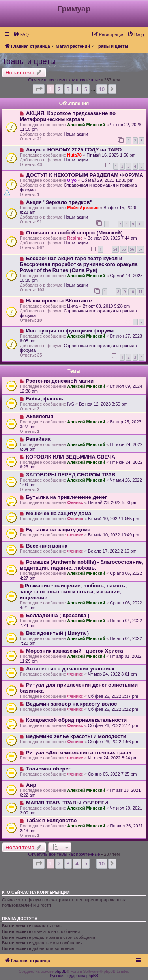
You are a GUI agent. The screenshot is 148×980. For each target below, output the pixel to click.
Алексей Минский (86, 125)
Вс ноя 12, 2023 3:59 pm (103, 404)
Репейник (38, 439)
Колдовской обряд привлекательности (76, 720)
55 (124, 249)
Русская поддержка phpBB (74, 976)
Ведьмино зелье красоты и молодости (76, 736)
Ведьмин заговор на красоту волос (72, 704)
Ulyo (72, 180)
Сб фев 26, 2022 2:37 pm (113, 696)
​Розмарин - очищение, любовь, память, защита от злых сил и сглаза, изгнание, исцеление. (73, 592)
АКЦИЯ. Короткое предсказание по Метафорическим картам (68, 116)
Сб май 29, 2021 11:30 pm (107, 180)
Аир (31, 785)
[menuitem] (21, 34)
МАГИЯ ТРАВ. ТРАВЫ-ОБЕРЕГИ (67, 803)
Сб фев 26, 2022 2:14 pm (113, 725)
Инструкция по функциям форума (70, 331)
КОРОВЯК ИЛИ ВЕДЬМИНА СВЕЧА (71, 457)
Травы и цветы (29, 61)
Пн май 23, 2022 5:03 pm (113, 502)
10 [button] (102, 89)
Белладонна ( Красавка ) (58, 615)
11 (141, 292)
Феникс (75, 502)
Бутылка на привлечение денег (67, 497)
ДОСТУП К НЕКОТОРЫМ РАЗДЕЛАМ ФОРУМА (85, 175)
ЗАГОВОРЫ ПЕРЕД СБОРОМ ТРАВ (71, 475)
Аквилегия (40, 416)
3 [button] (68, 89)
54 (115, 249)
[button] (39, 89)
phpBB (61, 972)
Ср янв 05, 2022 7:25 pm (112, 774)
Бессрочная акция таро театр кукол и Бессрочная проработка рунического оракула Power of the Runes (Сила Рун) (79, 264)
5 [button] (86, 89)
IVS (71, 404)
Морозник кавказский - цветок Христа (75, 651)
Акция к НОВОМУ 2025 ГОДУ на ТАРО (74, 150)
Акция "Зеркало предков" (59, 202)
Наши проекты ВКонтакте (59, 301)
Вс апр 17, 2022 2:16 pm (112, 551)
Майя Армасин (83, 208)
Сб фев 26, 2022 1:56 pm (113, 742)
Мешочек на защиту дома (59, 513)
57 (141, 249)
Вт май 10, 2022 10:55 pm (114, 519)
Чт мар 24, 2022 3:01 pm (112, 674)
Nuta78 (74, 155)
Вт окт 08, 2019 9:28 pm (106, 306)
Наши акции (76, 134)
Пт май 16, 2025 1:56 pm (111, 155)
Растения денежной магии (60, 381)
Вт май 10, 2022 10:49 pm (114, 535)
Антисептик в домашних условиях (70, 669)
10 (141, 224)
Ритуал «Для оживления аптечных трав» (79, 752)
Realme (75, 238)
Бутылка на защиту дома (58, 530)
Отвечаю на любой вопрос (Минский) (74, 233)
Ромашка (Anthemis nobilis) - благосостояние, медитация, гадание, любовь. (81, 565)
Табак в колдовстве (51, 820)
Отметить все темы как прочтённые (64, 80)
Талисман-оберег (48, 769)
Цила (72, 306)
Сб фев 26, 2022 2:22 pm (113, 709)
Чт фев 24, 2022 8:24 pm (113, 758)
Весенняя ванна (47, 546)
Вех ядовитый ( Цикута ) (57, 633)
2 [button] (59, 89)
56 (132, 249)
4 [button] (77, 89)
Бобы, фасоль (45, 399)
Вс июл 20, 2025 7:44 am (112, 238)
